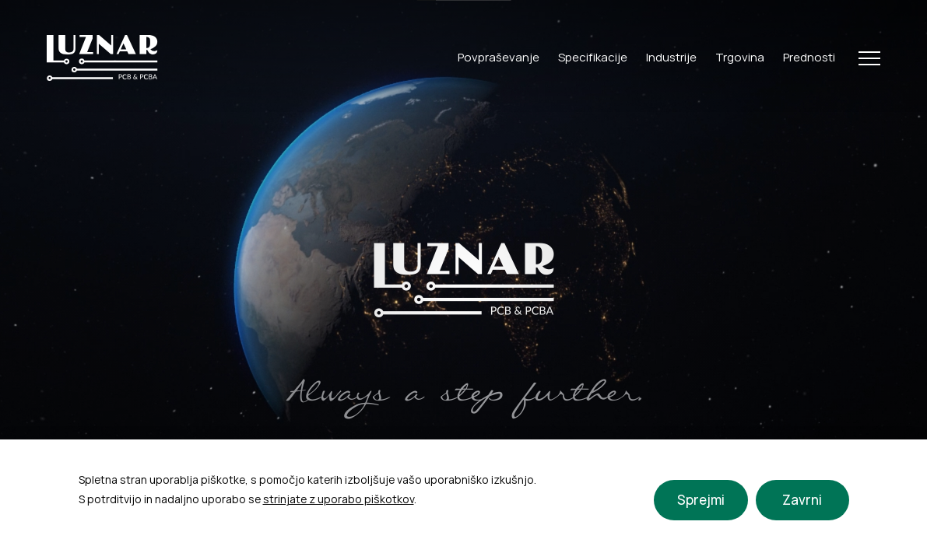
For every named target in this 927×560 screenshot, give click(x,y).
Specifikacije (593, 57)
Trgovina (740, 57)
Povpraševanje (499, 57)
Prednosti (809, 57)
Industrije (671, 57)
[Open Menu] (869, 58)
